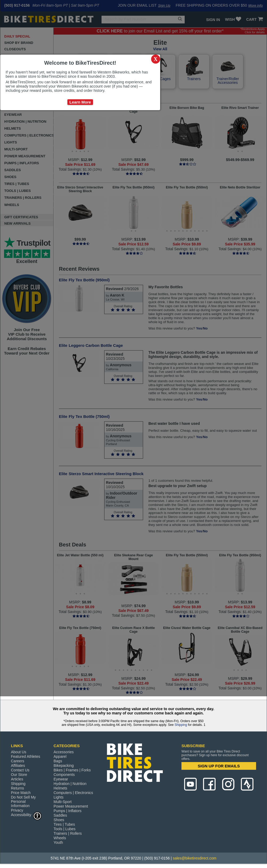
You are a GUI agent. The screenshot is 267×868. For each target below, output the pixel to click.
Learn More (80, 102)
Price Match (21, 793)
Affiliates (18, 766)
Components (64, 775)
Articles (17, 779)
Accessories (64, 752)
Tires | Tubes (64, 824)
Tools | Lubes (64, 829)
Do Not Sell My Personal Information (23, 801)
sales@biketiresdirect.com (195, 858)
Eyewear (61, 779)
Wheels (60, 838)
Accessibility (26, 815)
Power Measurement (71, 806)
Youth (58, 842)
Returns (17, 788)
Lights (58, 797)
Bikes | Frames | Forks (72, 770)
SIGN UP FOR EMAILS (219, 766)
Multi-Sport (63, 802)
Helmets (60, 788)
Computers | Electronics (73, 793)
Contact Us (20, 770)
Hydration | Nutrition (70, 784)
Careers (18, 761)
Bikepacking (64, 766)
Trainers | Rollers (68, 833)
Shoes (59, 820)
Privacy (17, 810)
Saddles (60, 815)
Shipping (181, 725)
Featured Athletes (26, 756)
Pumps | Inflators (68, 811)
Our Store (19, 775)
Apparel (60, 756)
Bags (58, 761)
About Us (19, 752)
